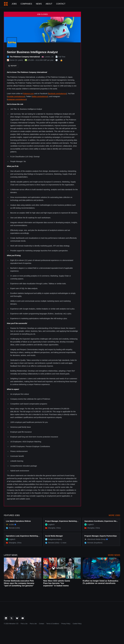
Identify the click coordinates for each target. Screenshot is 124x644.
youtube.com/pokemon (16, 96)
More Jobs (114, 515)
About (49, 4)
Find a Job (24, 624)
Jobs (14, 4)
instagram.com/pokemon (17, 99)
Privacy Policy (66, 624)
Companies (26, 4)
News (39, 4)
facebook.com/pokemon (57, 94)
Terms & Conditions (53, 624)
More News (114, 555)
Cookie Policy (77, 624)
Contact (61, 4)
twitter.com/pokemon (40, 96)
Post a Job (33, 624)
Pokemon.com (28, 94)
